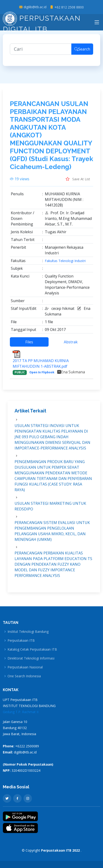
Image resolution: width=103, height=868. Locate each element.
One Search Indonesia (24, 676)
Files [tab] (29, 344)
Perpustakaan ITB (21, 641)
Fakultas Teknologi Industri (65, 263)
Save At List (78, 181)
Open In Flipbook (42, 374)
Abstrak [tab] (71, 344)
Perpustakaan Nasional (25, 667)
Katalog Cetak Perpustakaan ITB (32, 649)
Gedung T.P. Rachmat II (21, 712)
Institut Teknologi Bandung (28, 632)
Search (82, 51)
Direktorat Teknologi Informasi (31, 658)
